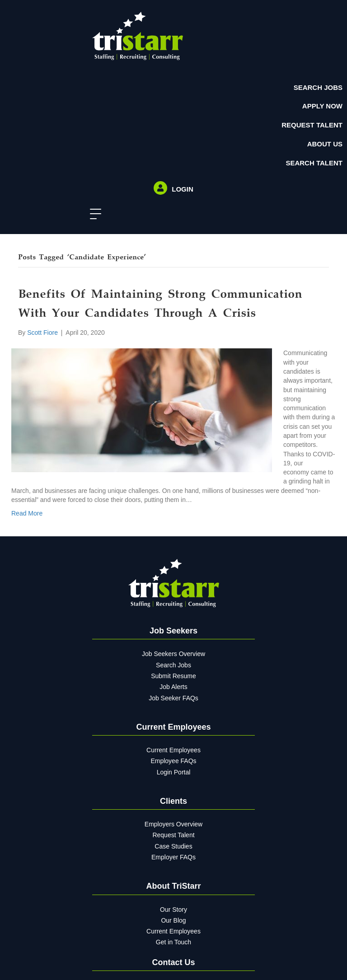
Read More (27, 513)
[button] (93, 214)
